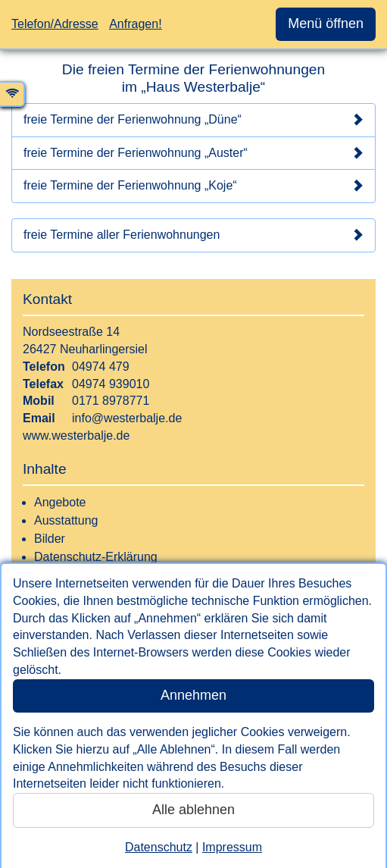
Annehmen (193, 695)
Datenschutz (159, 847)
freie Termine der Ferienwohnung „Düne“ (193, 120)
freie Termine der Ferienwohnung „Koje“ (193, 186)
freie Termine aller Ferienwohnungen (193, 235)
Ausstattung (66, 520)
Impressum (232, 847)
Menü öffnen (326, 24)
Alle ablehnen (193, 810)
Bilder (50, 539)
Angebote (60, 502)
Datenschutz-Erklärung (96, 557)
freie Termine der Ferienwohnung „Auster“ (193, 153)
